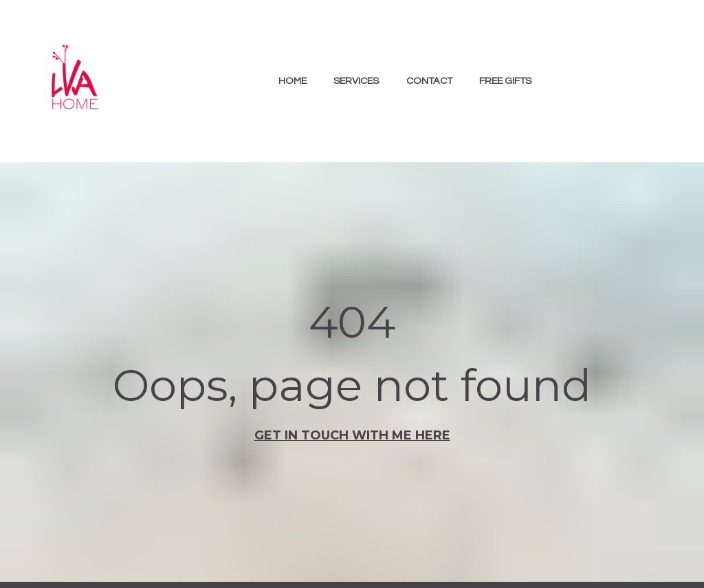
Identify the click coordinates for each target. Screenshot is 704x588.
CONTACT (429, 81)
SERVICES (356, 81)
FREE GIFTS (505, 81)
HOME (293, 81)
